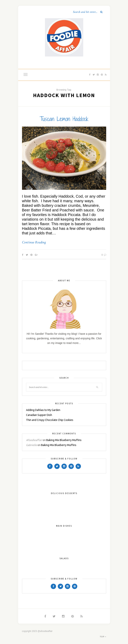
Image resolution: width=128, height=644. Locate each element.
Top (103, 637)
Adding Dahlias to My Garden (43, 410)
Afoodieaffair (34, 440)
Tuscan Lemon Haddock (64, 119)
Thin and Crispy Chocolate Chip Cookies (50, 420)
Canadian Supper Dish (39, 415)
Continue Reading (34, 242)
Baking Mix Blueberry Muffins (64, 440)
